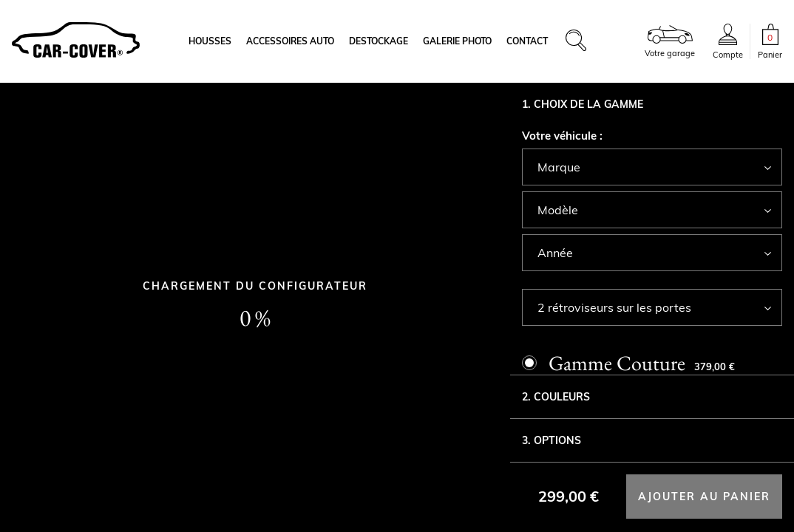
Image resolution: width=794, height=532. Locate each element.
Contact (527, 41)
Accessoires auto (290, 41)
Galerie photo (457, 41)
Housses (210, 41)
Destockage (379, 41)
